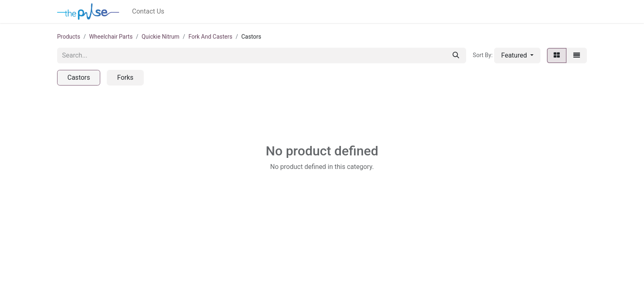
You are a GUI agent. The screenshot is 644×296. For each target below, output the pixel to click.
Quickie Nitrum (161, 37)
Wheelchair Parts (111, 37)
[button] (517, 55)
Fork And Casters (210, 37)
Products (69, 37)
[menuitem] (148, 12)
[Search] (456, 55)
